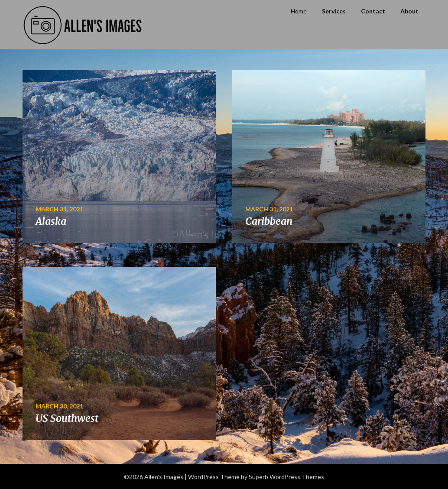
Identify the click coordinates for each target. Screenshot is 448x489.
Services (334, 11)
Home (299, 11)
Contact (373, 11)
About (409, 11)
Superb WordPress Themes (286, 477)
